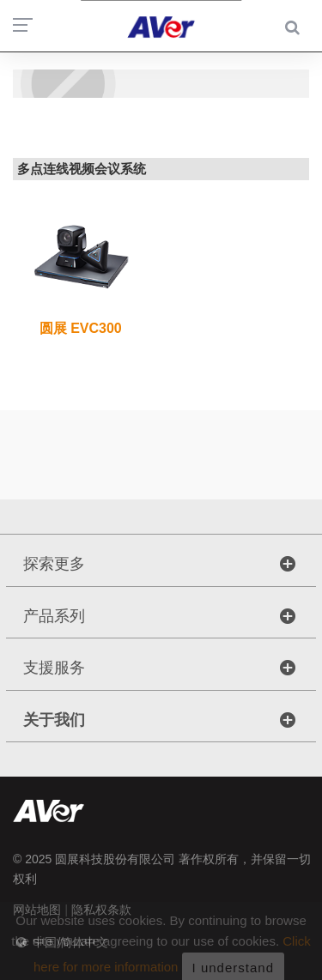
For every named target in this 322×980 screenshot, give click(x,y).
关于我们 (54, 720)
